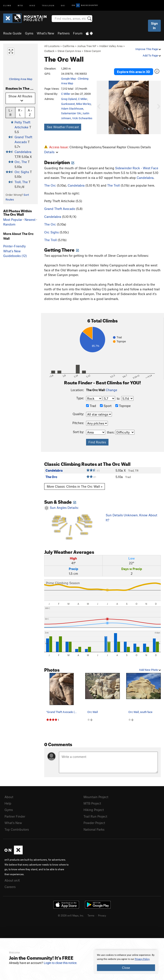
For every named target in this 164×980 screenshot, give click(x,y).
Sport (106, 406)
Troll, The (21, 182)
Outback (49, 51)
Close (126, 968)
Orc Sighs (22, 172)
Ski (63, 5)
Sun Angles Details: (72, 523)
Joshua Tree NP (87, 46)
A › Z (30, 112)
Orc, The (21, 162)
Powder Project (94, 822)
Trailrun (48, 5)
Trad (91, 406)
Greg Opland (69, 99)
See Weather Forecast (63, 127)
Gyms (29, 33)
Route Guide (12, 33)
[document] (126, 962)
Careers (10, 885)
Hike (32, 5)
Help (8, 803)
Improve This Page (148, 49)
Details (51, 152)
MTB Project (92, 803)
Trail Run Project (95, 816)
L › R (10, 112)
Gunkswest (68, 104)
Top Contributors (17, 828)
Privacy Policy (142, 959)
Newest (30, 220)
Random (9, 224)
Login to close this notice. (61, 963)
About (9, 797)
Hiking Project (94, 809)
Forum (78, 33)
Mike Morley (83, 104)
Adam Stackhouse (72, 108)
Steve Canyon (92, 51)
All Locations (52, 46)
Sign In (154, 26)
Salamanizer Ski (71, 113)
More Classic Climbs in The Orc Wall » (75, 486)
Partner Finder (15, 816)
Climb (7, 5)
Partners (64, 33)
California (68, 46)
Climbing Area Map (21, 79)
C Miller (66, 94)
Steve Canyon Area (69, 51)
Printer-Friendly (14, 246)
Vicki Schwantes (82, 118)
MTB (20, 5)
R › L (20, 112)
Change (111, 390)
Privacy (102, 913)
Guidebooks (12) (15, 256)
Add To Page (152, 55)
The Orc (50, 185)
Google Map (68, 79)
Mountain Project (96, 797)
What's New (45, 33)
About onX (12, 879)
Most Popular (13, 220)
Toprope (123, 406)
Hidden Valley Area (111, 46)
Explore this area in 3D (134, 72)
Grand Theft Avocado (60, 209)
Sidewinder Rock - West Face (137, 168)
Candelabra (23, 152)
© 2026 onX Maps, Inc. (71, 913)
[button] (101, 107)
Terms (91, 913)
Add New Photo (150, 670)
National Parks (94, 828)
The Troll (113, 185)
